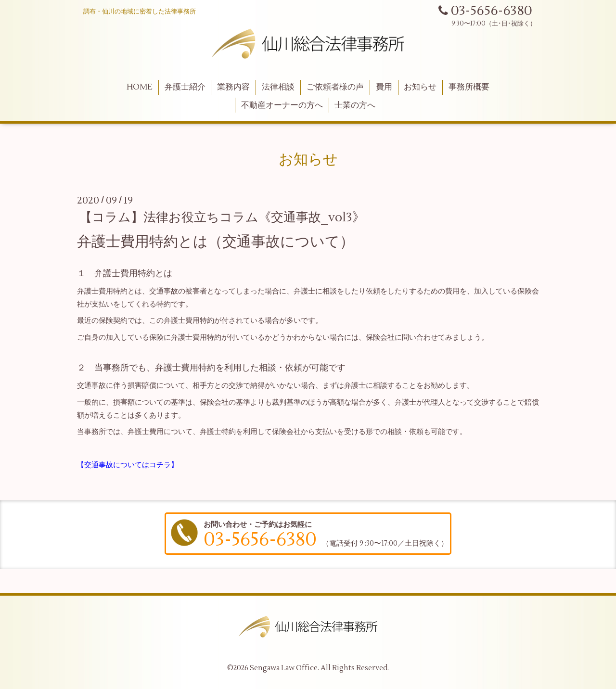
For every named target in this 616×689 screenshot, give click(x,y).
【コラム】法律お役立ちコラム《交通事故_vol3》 (222, 217)
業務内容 (233, 87)
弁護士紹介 (185, 87)
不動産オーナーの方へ (282, 105)
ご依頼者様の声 (335, 87)
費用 (384, 87)
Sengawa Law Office (284, 668)
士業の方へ (355, 105)
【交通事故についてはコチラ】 (128, 465)
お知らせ (420, 87)
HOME (140, 87)
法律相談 (278, 87)
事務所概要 (469, 87)
